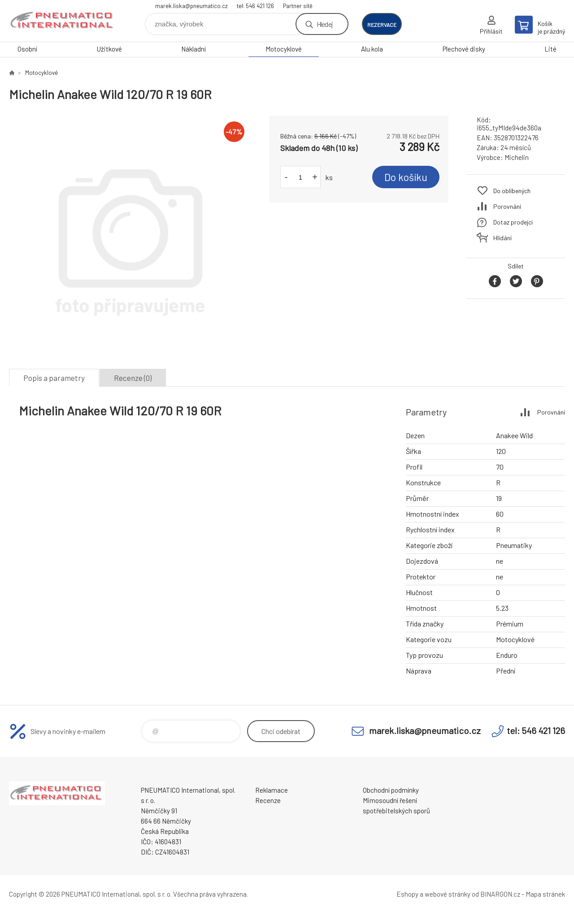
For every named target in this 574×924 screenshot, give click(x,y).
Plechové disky (464, 49)
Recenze (268, 800)
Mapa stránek (545, 894)
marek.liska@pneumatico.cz (191, 6)
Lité (550, 49)
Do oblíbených (512, 191)
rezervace (382, 25)
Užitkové (109, 49)
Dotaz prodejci (513, 222)
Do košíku (406, 177)
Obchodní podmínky (391, 790)
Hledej (325, 24)
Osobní (27, 49)
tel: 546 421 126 (255, 6)
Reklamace (272, 790)
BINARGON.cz (500, 894)
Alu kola (372, 49)
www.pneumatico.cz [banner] (63, 21)
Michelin (517, 157)
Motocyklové (284, 49)
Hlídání (502, 238)
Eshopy (407, 894)
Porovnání (507, 206)
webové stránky (448, 894)
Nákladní (194, 49)
